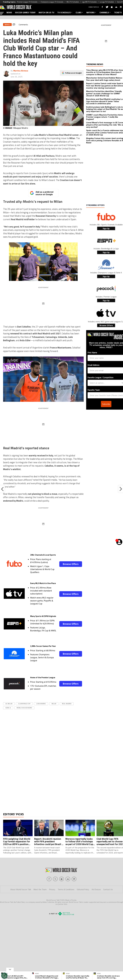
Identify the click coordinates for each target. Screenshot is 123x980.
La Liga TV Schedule (107, 2)
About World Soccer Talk (21, 899)
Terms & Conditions (66, 899)
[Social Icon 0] (49, 889)
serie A (8, 708)
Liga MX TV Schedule (89, 2)
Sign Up (106, 228)
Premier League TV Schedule (27, 2)
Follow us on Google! (73, 73)
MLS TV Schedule (73, 2)
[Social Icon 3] (68, 889)
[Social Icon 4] (74, 889)
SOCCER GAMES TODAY (25, 12)
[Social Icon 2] (62, 889)
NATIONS (91, 12)
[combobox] (105, 383)
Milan (54, 704)
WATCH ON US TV (46, 12)
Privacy (52, 899)
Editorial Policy (83, 899)
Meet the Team (40, 899)
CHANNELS (105, 12)
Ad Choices (96, 899)
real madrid (67, 704)
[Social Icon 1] (55, 889)
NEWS (9, 12)
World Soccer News (24, 708)
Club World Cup (24, 704)
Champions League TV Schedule (52, 2)
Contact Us (108, 899)
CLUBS (80, 12)
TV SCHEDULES (65, 12)
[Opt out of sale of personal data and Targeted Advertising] (4, 976)
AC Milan (9, 704)
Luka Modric (41, 704)
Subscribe (106, 404)
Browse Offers (71, 564)
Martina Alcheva (21, 71)
